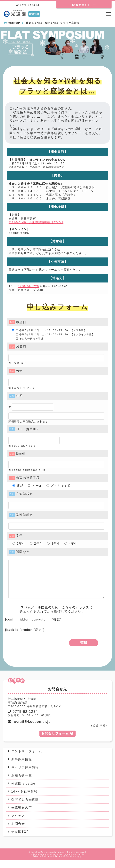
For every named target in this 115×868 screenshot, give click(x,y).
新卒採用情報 (22, 767)
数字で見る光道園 (25, 807)
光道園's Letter (23, 791)
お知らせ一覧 (22, 783)
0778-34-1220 (28, 286)
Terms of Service (65, 864)
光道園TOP (20, 840)
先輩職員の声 (22, 815)
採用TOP (14, 23)
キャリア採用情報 (25, 775)
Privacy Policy (41, 864)
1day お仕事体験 (25, 799)
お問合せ (18, 832)
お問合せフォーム (57, 741)
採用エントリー (84, 5)
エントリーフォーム (27, 759)
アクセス (18, 824)
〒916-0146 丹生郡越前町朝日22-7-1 (36, 222)
